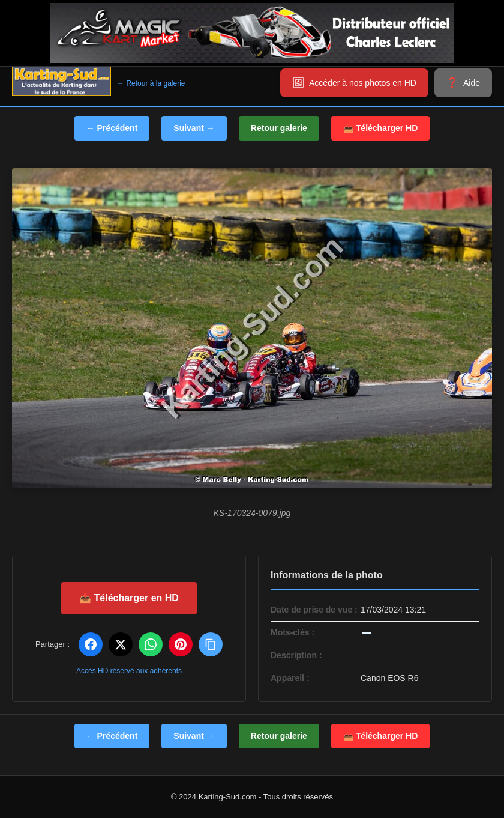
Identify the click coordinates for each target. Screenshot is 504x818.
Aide (472, 83)
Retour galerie (279, 128)
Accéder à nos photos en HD (363, 83)
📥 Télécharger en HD (129, 598)
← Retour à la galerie (151, 83)
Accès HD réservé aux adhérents (129, 671)
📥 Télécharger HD (380, 128)
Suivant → (194, 128)
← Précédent (112, 128)
